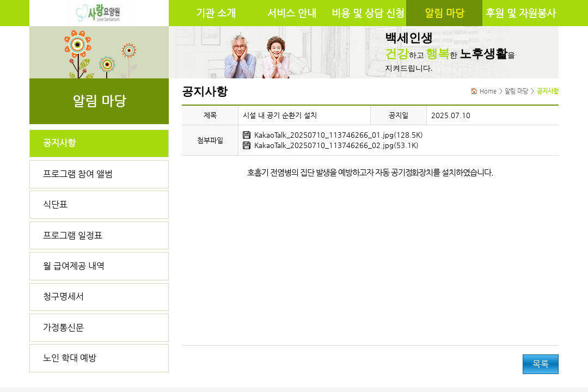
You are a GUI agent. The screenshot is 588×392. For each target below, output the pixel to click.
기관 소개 (216, 13)
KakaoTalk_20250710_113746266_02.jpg (324, 145)
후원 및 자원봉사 (521, 13)
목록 (541, 364)
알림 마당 (445, 13)
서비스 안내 (292, 13)
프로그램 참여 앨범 (78, 174)
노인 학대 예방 (70, 358)
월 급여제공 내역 (74, 266)
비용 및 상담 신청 (368, 13)
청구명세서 (63, 296)
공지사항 (59, 143)
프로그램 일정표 (73, 235)
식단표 (55, 204)
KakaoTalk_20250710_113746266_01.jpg (324, 135)
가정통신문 (63, 327)
